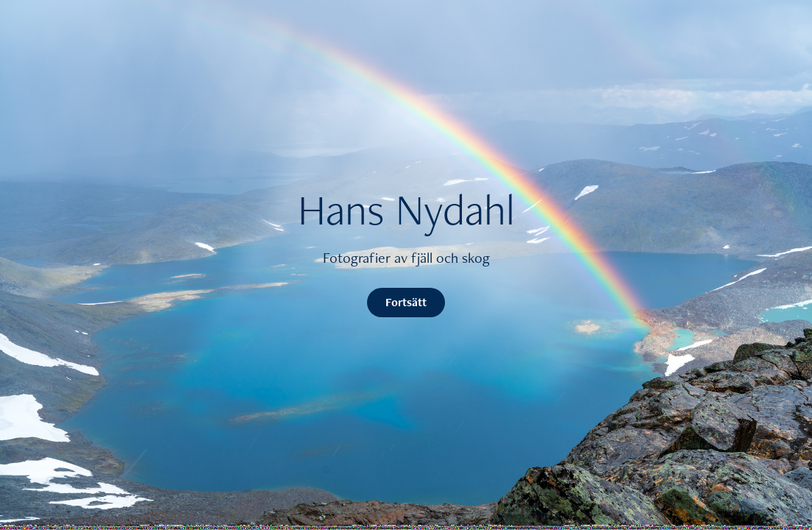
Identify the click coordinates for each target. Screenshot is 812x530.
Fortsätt (406, 302)
